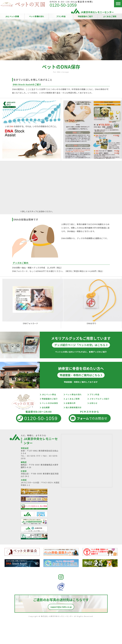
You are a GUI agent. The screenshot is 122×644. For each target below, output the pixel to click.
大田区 (24, 480)
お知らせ (93, 403)
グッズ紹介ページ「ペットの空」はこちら (81, 345)
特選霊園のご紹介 (85, 16)
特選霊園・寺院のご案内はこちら (81, 375)
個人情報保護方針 (73, 407)
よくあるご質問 (110, 16)
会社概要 (45, 407)
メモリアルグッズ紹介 (98, 399)
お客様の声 (70, 403)
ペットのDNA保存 (49, 403)
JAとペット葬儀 (12, 16)
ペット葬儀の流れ (36, 16)
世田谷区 (25, 448)
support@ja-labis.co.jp (61, 607)
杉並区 (24, 471)
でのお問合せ (88, 418)
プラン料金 (61, 16)
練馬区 (24, 462)
